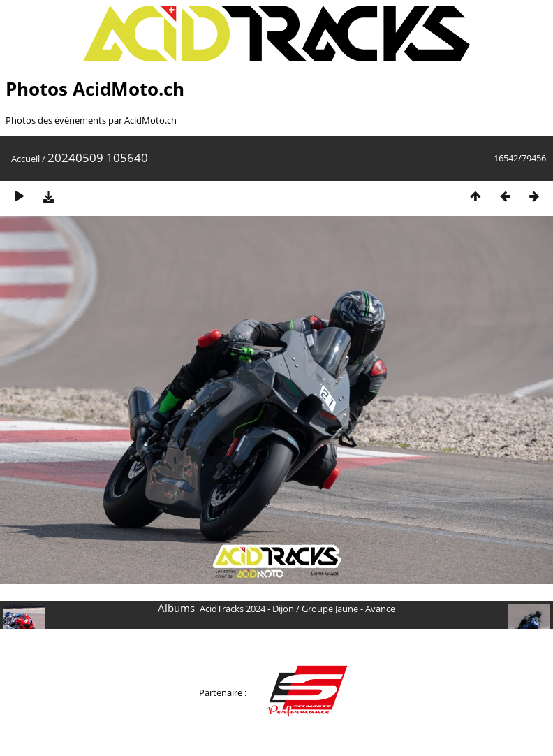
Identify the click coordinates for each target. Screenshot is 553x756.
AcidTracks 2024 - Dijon (247, 609)
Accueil (25, 159)
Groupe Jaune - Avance (348, 609)
